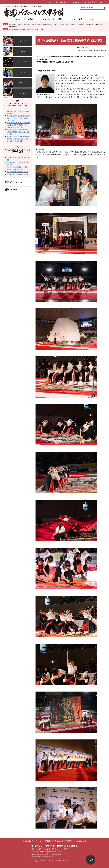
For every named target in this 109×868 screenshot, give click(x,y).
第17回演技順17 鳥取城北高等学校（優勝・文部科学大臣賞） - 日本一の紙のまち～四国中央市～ (18, 125)
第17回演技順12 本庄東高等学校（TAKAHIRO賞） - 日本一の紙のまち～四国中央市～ (18, 132)
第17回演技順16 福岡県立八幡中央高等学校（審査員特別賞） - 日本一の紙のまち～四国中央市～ (18, 139)
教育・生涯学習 (42, 25)
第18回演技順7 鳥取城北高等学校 (17, 172)
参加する (32, 19)
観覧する (46, 19)
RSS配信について (80, 841)
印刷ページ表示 (84, 48)
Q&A (92, 19)
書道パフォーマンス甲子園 (56, 25)
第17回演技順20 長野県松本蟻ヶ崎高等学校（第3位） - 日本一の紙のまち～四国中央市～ (18, 118)
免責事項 (69, 841)
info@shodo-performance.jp (44, 857)
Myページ (103, 2)
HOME (18, 19)
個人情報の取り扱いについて (54, 841)
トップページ (13, 25)
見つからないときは (18, 182)
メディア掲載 (77, 19)
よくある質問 (15, 190)
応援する (61, 19)
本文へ (50, 2)
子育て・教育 (32, 25)
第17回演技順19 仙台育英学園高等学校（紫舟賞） (24, 29)
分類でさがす (22, 25)
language (76, 2)
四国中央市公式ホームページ (32, 841)
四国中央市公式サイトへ (63, 2)
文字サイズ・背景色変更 (89, 2)
